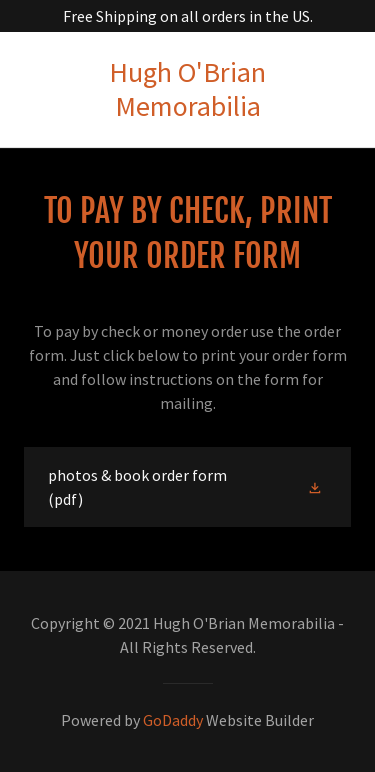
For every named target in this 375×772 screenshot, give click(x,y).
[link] (187, 89)
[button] (317, 487)
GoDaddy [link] (173, 720)
